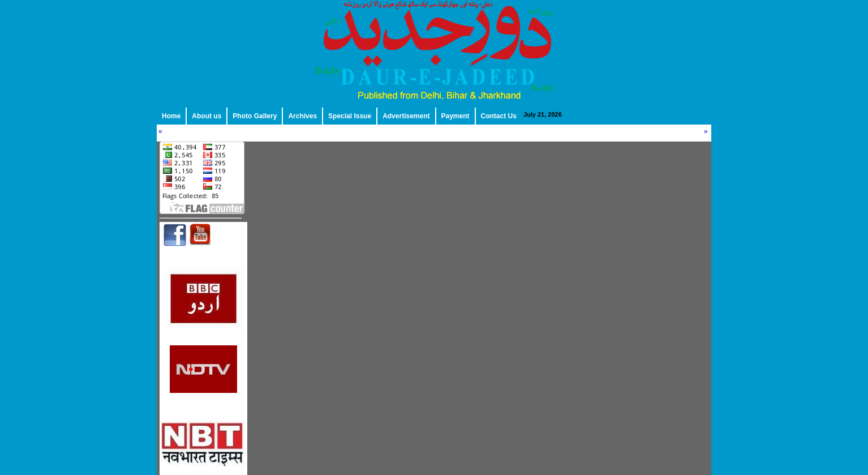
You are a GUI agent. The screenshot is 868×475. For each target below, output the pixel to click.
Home (171, 116)
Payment (456, 116)
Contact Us (499, 116)
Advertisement (406, 116)
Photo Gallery (255, 116)
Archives (302, 116)
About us (207, 116)
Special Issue (350, 116)
